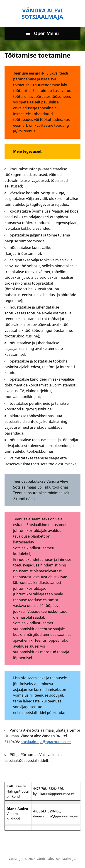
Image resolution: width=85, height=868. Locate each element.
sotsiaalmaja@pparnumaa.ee (46, 742)
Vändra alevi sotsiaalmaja (42, 13)
